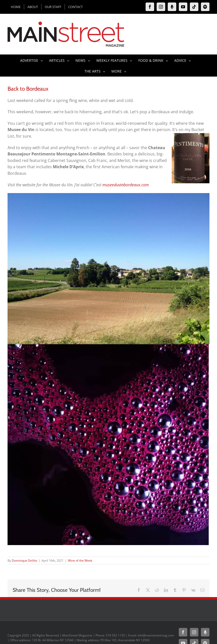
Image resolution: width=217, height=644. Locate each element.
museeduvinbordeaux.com (126, 185)
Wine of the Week (80, 561)
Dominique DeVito (25, 561)
